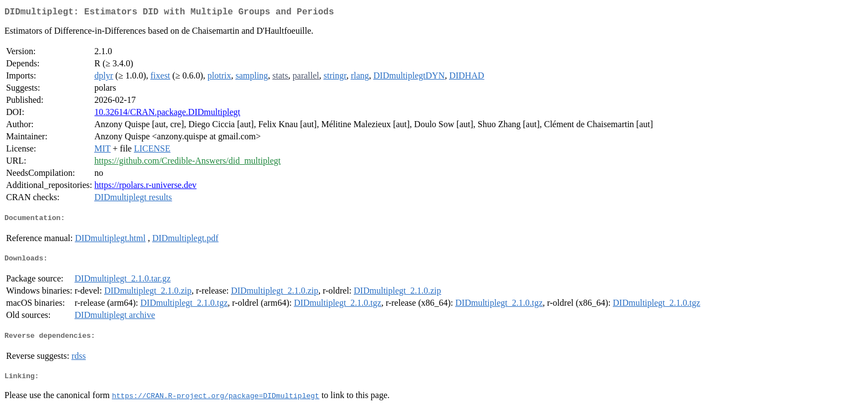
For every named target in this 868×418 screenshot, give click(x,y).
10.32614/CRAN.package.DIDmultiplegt (168, 114)
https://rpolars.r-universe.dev (146, 187)
